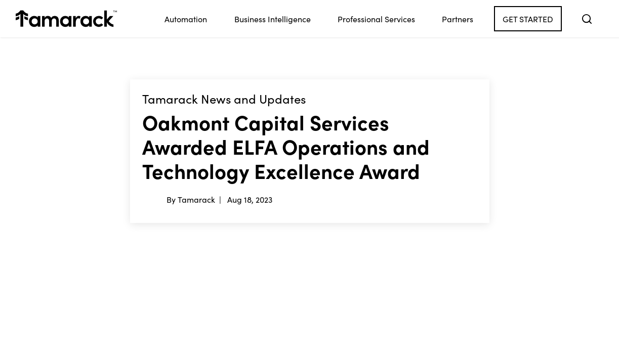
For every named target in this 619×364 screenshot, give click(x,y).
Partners (458, 19)
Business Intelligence (273, 19)
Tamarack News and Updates (224, 99)
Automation (186, 19)
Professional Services (376, 19)
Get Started (528, 19)
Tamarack (196, 199)
